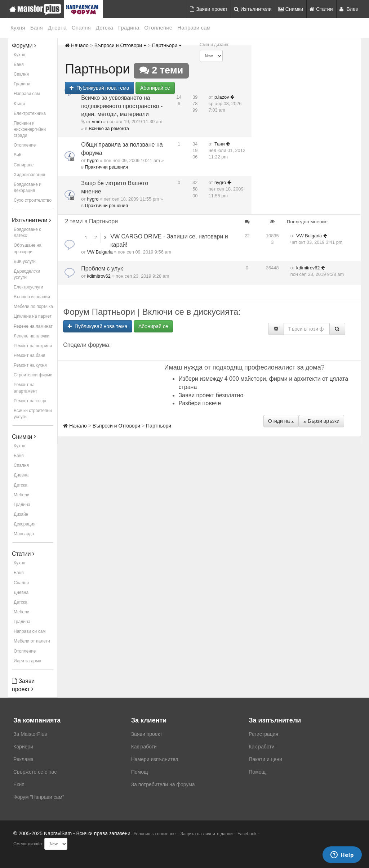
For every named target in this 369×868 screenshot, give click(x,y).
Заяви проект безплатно (211, 395)
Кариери (23, 747)
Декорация (25, 524)
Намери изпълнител (155, 759)
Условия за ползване (155, 834)
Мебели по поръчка (33, 307)
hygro (93, 160)
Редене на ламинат (33, 326)
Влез (349, 9)
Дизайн (21, 514)
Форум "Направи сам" (39, 797)
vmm (97, 122)
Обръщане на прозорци (28, 248)
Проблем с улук (102, 269)
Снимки (291, 9)
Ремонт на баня (30, 355)
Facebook (247, 834)
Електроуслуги (28, 287)
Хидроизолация (29, 175)
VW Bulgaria (100, 252)
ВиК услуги (25, 261)
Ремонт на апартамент (25, 388)
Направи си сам (30, 631)
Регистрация (263, 734)
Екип (19, 784)
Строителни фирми (33, 375)
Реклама (23, 759)
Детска (105, 28)
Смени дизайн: (215, 45)
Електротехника (30, 113)
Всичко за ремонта (109, 128)
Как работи (144, 747)
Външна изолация (32, 297)
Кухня (18, 28)
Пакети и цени (265, 759)
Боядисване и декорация (28, 187)
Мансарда (24, 534)
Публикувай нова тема (99, 88)
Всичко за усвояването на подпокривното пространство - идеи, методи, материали (122, 106)
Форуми (24, 46)
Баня (37, 28)
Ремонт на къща (30, 401)
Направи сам (194, 28)
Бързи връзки (321, 421)
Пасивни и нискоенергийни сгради (30, 129)
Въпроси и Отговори (120, 45)
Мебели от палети (32, 641)
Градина (129, 28)
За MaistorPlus (30, 734)
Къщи (19, 104)
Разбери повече (200, 403)
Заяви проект (209, 9)
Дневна (57, 28)
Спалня (81, 28)
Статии (321, 9)
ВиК (18, 155)
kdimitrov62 (99, 276)
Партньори (167, 45)
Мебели (21, 495)
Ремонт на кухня (30, 365)
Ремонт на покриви (33, 346)
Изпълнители (253, 9)
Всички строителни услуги (33, 414)
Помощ (140, 772)
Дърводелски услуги (27, 274)
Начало (77, 45)
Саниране (24, 165)
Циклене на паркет (33, 316)
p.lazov (222, 97)
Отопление (158, 28)
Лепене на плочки (32, 336)
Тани (220, 144)
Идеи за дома (27, 661)
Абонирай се (155, 88)
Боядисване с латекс (27, 232)
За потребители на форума (163, 784)
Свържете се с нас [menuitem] (35, 772)
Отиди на (281, 421)
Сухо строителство (33, 200)
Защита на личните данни (207, 834)
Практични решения (106, 167)
